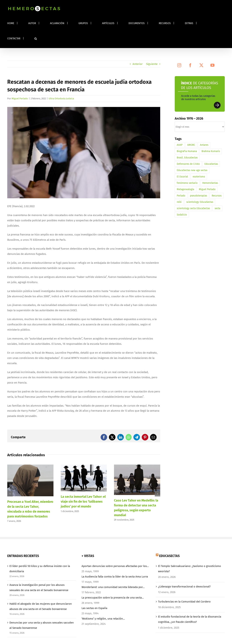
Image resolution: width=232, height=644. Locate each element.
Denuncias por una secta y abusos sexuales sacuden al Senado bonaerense (42, 625)
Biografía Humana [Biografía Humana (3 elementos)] (187, 151)
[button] (36, 39)
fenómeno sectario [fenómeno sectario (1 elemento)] (187, 183)
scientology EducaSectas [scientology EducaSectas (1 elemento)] (200, 202)
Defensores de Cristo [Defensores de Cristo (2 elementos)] (188, 164)
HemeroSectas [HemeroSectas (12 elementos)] (210, 183)
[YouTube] (212, 65)
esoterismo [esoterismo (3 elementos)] (199, 177)
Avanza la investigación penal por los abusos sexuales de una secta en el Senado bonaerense (39, 588)
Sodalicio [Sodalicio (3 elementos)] (182, 215)
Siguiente (152, 64)
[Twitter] (201, 65)
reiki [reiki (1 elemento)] (179, 202)
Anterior (138, 64)
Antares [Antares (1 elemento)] (204, 145)
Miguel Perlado (20, 99)
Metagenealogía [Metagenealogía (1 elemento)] (185, 189)
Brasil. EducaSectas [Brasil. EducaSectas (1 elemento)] (187, 158)
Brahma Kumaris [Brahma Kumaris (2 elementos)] (211, 151)
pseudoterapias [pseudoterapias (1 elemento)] (198, 196)
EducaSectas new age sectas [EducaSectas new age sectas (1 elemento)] (192, 170)
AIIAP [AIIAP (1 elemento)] (180, 145)
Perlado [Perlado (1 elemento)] (181, 196)
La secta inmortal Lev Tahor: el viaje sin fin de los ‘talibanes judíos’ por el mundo (83, 502)
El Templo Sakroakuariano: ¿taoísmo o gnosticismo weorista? (189, 569)
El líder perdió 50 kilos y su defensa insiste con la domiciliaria (40, 569)
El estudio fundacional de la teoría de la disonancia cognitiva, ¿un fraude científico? (190, 619)
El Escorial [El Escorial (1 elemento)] (182, 177)
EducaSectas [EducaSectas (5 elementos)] (211, 164)
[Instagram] (179, 65)
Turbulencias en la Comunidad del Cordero (184, 602)
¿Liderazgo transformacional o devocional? (184, 587)
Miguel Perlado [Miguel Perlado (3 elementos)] (207, 189)
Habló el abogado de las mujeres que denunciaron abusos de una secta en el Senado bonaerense (41, 606)
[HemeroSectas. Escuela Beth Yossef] (84, 153)
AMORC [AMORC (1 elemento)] (191, 145)
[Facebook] (190, 65)
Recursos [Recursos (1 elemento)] (217, 196)
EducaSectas (169, 556)
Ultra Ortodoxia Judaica (61, 99)
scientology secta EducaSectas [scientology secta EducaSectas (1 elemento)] (193, 208)
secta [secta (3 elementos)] (217, 208)
